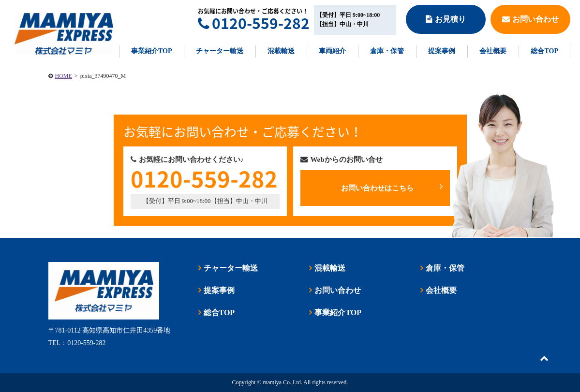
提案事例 (442, 51)
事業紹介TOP (152, 51)
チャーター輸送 (220, 51)
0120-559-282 (254, 23)
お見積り (446, 19)
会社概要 (493, 51)
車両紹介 (332, 51)
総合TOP (544, 51)
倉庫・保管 (387, 51)
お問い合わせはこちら (392, 187)
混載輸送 (281, 51)
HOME (64, 76)
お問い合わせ (530, 19)
